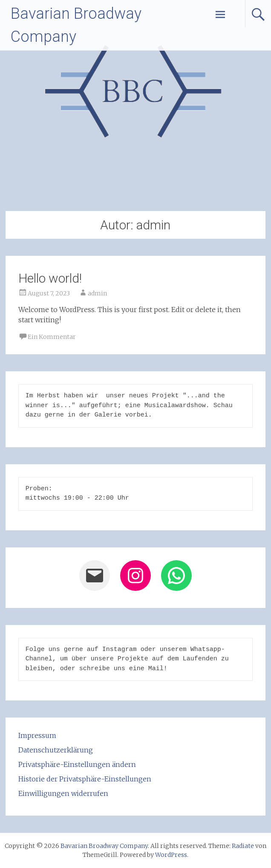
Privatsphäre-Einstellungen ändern (77, 764)
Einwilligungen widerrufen (63, 793)
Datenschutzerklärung (56, 750)
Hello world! (50, 278)
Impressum (37, 735)
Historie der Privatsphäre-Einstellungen (85, 779)
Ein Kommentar (52, 337)
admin (97, 293)
